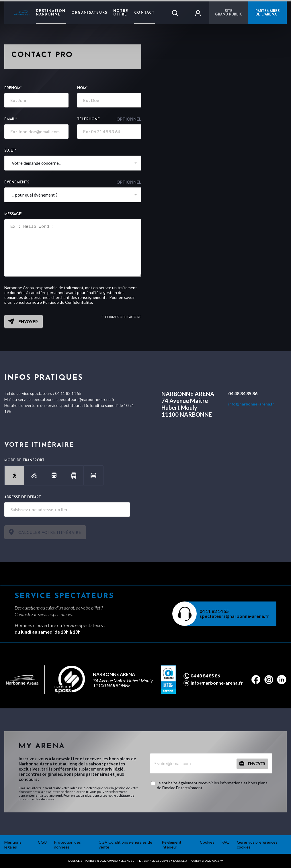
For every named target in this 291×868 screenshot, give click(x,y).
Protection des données (67, 845)
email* (10, 119)
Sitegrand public (229, 13)
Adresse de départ (23, 497)
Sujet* (10, 151)
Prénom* (13, 88)
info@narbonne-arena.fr (251, 404)
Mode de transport (24, 461)
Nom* (82, 88)
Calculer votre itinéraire (50, 533)
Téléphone (109, 119)
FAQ (226, 842)
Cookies (207, 842)
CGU (42, 842)
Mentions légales (13, 845)
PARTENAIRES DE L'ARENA (267, 13)
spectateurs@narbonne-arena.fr (234, 616)
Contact (144, 13)
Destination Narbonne (51, 13)
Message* (13, 214)
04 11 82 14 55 (214, 611)
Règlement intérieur (172, 845)
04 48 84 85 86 (243, 393)
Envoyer (28, 322)
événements (73, 182)
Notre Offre (121, 13)
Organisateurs (89, 13)
